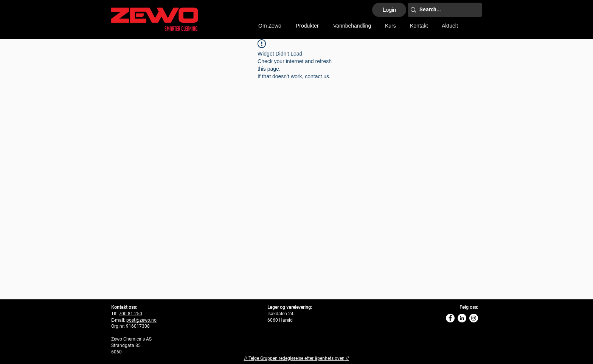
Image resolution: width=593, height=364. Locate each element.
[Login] (389, 10)
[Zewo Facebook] (450, 318)
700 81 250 (130, 314)
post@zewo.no (141, 320)
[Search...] (443, 10)
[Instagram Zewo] (474, 318)
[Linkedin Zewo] (462, 318)
